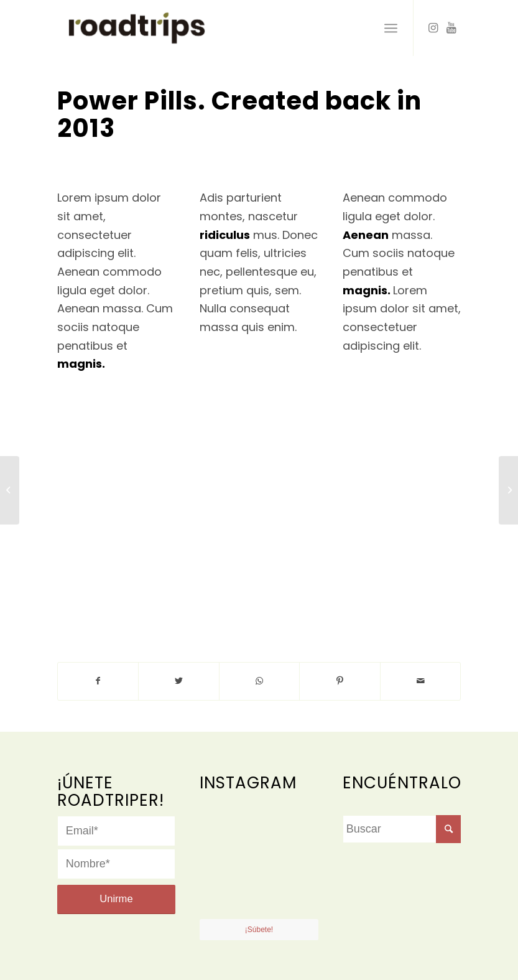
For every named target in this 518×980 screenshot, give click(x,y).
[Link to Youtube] (451, 28)
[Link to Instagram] (433, 28)
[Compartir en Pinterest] (340, 681)
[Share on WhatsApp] (260, 681)
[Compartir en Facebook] (98, 681)
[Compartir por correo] (421, 681)
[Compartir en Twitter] (179, 681)
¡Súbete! (259, 930)
